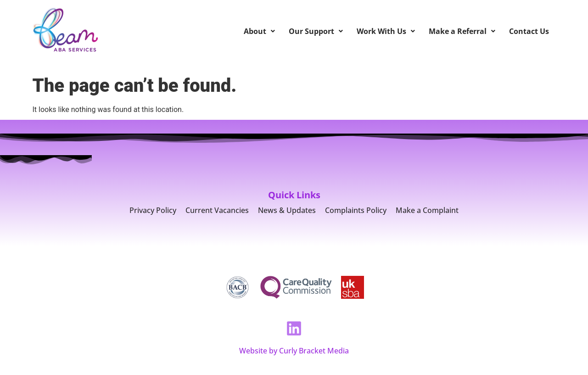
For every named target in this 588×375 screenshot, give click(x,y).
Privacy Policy (153, 210)
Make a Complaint (427, 210)
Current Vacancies (217, 210)
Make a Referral (462, 31)
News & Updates (287, 210)
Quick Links (294, 195)
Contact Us (529, 31)
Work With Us (386, 31)
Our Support (316, 31)
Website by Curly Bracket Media (294, 351)
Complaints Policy (356, 210)
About (259, 31)
